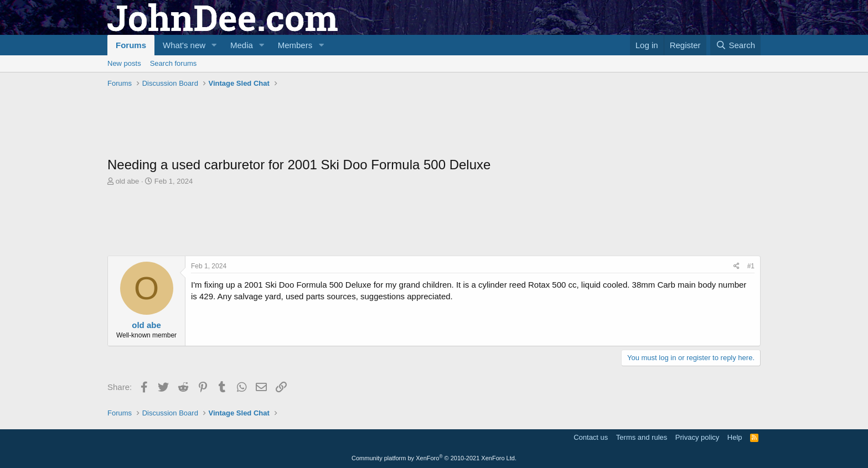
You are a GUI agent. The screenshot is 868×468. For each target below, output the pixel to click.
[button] (214, 45)
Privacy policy (697, 437)
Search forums (174, 63)
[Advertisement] (309, 122)
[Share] (737, 266)
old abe (128, 181)
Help (735, 437)
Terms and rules (642, 437)
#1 (751, 266)
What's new (184, 45)
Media (242, 45)
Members (295, 45)
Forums (131, 45)
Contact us (591, 437)
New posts (124, 63)
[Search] (735, 45)
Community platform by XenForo (434, 458)
